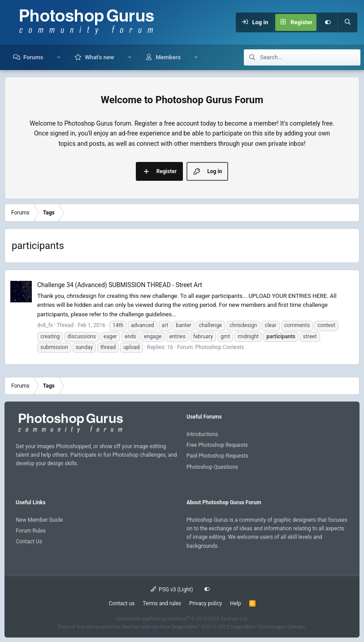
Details (297, 627)
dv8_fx (45, 325)
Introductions (202, 434)
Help (236, 603)
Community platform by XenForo (182, 619)
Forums (33, 57)
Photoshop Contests (220, 347)
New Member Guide (39, 520)
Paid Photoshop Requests (217, 456)
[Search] (347, 22)
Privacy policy (206, 603)
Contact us (121, 603)
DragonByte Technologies (258, 627)
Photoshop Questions (212, 467)
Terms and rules (162, 603)
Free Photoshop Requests (217, 445)
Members (168, 57)
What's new (99, 57)
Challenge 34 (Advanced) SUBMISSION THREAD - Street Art (120, 285)
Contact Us (29, 542)
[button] (58, 57)
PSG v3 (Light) (172, 590)
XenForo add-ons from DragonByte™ (161, 627)
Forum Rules (31, 531)
